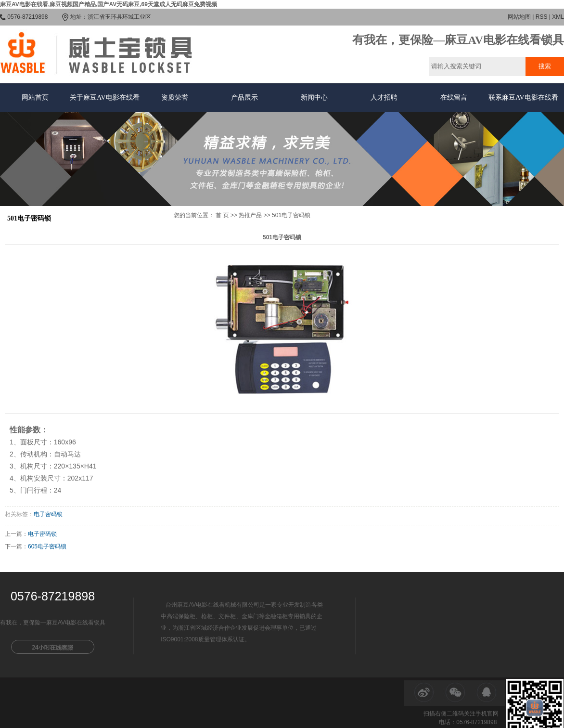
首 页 (222, 215)
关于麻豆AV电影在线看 (104, 97)
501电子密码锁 (291, 215)
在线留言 (454, 97)
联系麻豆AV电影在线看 (523, 97)
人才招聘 (384, 97)
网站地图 (519, 17)
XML (558, 17)
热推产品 (250, 215)
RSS (542, 17)
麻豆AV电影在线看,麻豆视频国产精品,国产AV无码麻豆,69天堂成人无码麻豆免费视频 (109, 4)
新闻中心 (314, 97)
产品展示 (244, 97)
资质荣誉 (175, 97)
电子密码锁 (48, 514)
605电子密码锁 (47, 546)
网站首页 (35, 97)
